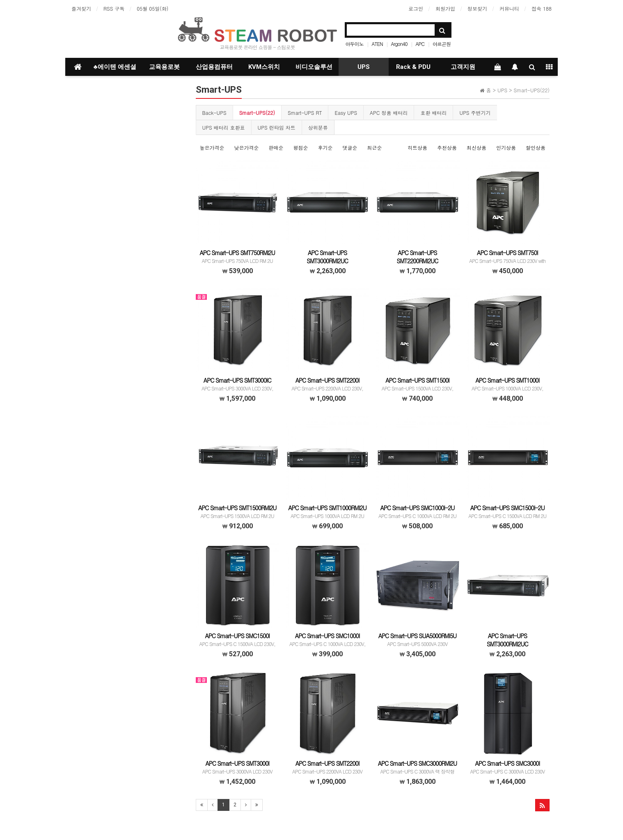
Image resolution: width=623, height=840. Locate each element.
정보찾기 (477, 8)
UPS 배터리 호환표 (224, 127)
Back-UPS (214, 113)
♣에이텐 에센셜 (115, 67)
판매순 (276, 147)
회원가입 (445, 8)
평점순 (301, 147)
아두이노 (355, 44)
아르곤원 (442, 44)
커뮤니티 (509, 8)
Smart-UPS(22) (257, 113)
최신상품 (476, 147)
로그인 (416, 8)
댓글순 (350, 147)
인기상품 (506, 147)
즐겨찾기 (81, 8)
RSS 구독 (114, 8)
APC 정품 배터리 (389, 113)
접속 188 (542, 8)
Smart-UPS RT (305, 113)
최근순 (375, 147)
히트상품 (417, 147)
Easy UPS (346, 113)
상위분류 (318, 127)
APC (420, 44)
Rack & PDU (413, 67)
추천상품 (447, 147)
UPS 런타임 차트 (277, 127)
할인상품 (536, 147)
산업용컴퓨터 (214, 67)
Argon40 (399, 44)
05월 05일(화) (152, 8)
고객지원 (463, 67)
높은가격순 (212, 147)
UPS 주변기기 (475, 113)
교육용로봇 (164, 67)
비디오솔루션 (314, 67)
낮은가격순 (247, 147)
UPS (364, 67)
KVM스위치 (264, 67)
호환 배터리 (433, 113)
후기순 (325, 147)
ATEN (377, 44)
